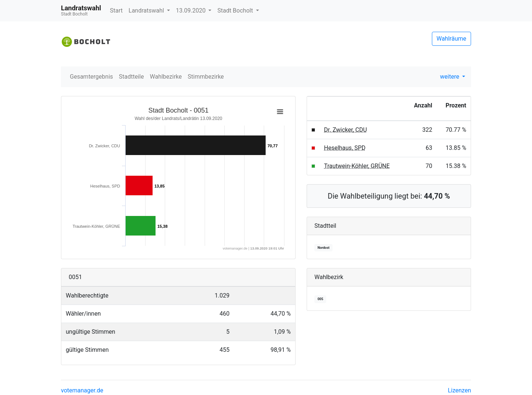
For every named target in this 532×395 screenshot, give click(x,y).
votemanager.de (82, 390)
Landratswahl (147, 11)
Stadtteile (132, 77)
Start (116, 11)
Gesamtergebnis (91, 77)
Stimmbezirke (206, 77)
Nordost (323, 248)
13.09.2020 (191, 11)
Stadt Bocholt (236, 11)
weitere (450, 77)
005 (320, 299)
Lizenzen (459, 390)
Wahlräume (452, 39)
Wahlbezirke (166, 77)
